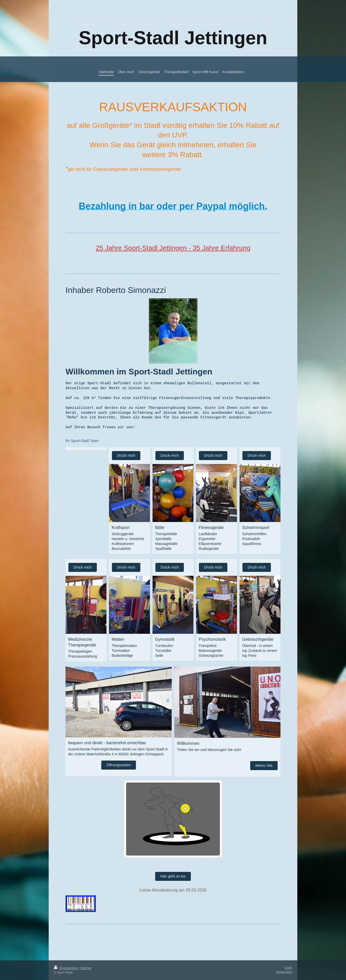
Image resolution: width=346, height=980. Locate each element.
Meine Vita (264, 765)
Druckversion (66, 968)
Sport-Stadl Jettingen (173, 38)
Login (288, 968)
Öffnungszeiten (119, 765)
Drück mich (126, 455)
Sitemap (86, 968)
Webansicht (284, 972)
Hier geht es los (173, 876)
